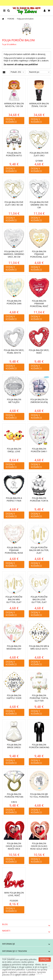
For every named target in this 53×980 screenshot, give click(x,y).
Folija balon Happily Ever (14, 697)
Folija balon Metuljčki (14, 401)
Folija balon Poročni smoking (39, 746)
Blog (5, 924)
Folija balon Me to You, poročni (39, 795)
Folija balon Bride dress (14, 746)
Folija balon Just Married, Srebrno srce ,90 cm (14, 254)
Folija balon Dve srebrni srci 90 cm (39, 205)
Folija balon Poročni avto (14, 154)
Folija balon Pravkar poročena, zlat (39, 254)
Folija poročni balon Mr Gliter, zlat (39, 550)
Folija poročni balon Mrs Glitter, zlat (14, 599)
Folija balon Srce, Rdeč (39, 351)
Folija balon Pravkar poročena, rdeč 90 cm (39, 305)
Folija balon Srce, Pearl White (14, 351)
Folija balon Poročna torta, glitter (39, 698)
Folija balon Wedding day (14, 647)
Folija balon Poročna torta (39, 499)
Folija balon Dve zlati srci (39, 154)
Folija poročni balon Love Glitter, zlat (39, 599)
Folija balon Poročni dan (14, 302)
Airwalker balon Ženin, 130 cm (39, 105)
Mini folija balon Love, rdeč (14, 894)
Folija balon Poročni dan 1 (39, 450)
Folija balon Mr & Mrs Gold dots (39, 647)
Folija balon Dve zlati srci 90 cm (14, 203)
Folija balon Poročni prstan (14, 795)
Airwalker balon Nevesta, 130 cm (14, 105)
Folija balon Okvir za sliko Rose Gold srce (39, 846)
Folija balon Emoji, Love (14, 450)
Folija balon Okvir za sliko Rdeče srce (14, 846)
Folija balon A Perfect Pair (14, 499)
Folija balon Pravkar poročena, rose (14, 550)
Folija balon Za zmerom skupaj (39, 401)
